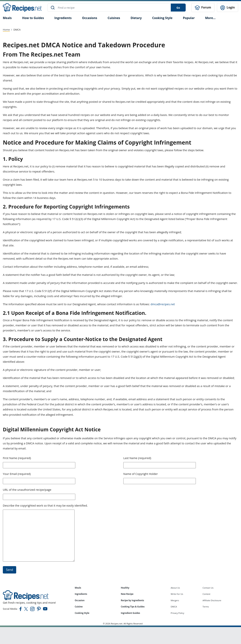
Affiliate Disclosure (212, 600)
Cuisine (79, 607)
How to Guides (33, 18)
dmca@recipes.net (163, 304)
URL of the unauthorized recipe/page (27, 489)
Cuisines (114, 18)
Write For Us (177, 594)
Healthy (125, 588)
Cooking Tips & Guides (133, 607)
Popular (189, 18)
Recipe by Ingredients (132, 600)
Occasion (80, 600)
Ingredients (63, 18)
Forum (203, 8)
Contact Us (208, 588)
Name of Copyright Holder (141, 474)
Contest (206, 594)
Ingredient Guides (130, 613)
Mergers (175, 600)
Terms (206, 607)
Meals (78, 588)
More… (210, 18)
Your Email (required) (17, 474)
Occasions (90, 18)
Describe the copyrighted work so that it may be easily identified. (45, 505)
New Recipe (127, 594)
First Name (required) (17, 458)
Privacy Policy (177, 613)
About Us (175, 588)
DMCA (174, 607)
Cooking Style (82, 613)
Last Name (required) (137, 458)
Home (6, 29)
